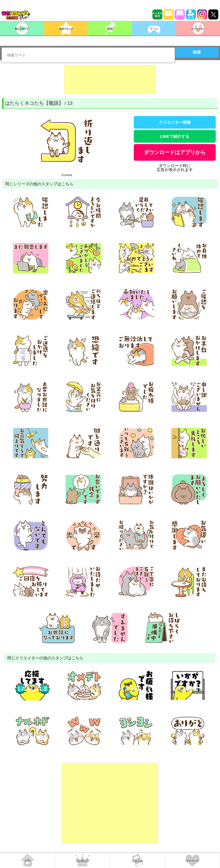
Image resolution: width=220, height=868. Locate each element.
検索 (197, 52)
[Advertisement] (110, 80)
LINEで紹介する (175, 136)
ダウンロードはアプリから (175, 152)
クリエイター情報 (175, 122)
